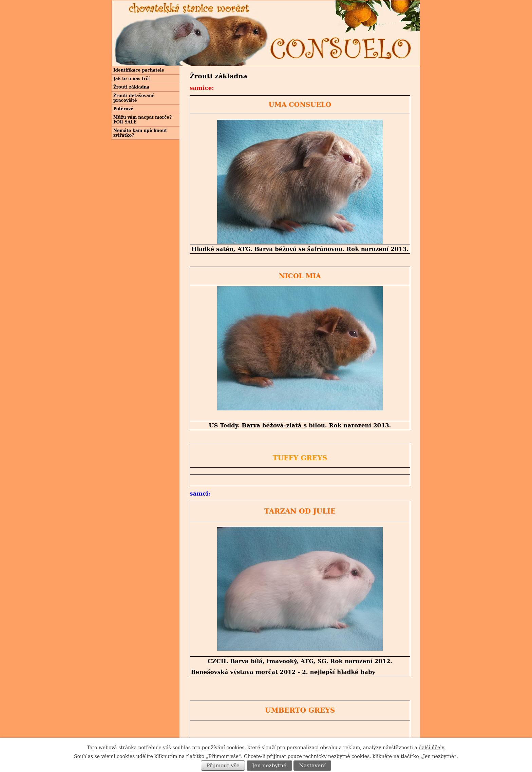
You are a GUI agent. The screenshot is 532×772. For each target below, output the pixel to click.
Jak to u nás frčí (131, 79)
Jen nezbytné (269, 766)
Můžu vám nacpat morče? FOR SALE (142, 120)
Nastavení (312, 766)
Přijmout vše (223, 766)
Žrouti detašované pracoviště (134, 98)
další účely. (432, 748)
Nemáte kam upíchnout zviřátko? (140, 133)
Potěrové (123, 109)
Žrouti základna (131, 87)
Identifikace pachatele (139, 70)
